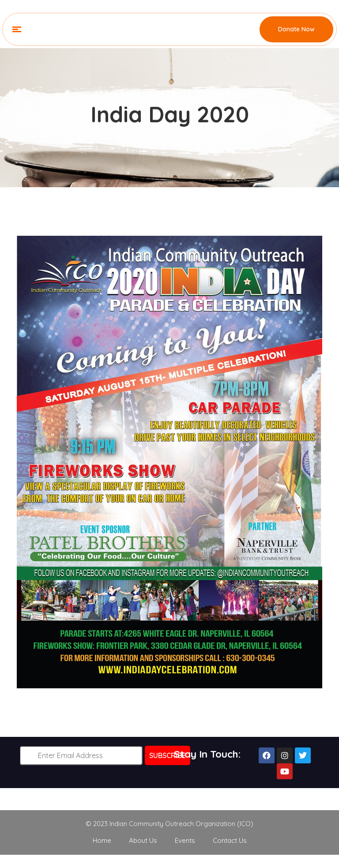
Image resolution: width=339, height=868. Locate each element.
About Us (143, 840)
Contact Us (230, 840)
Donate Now (296, 29)
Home (102, 840)
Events (185, 840)
